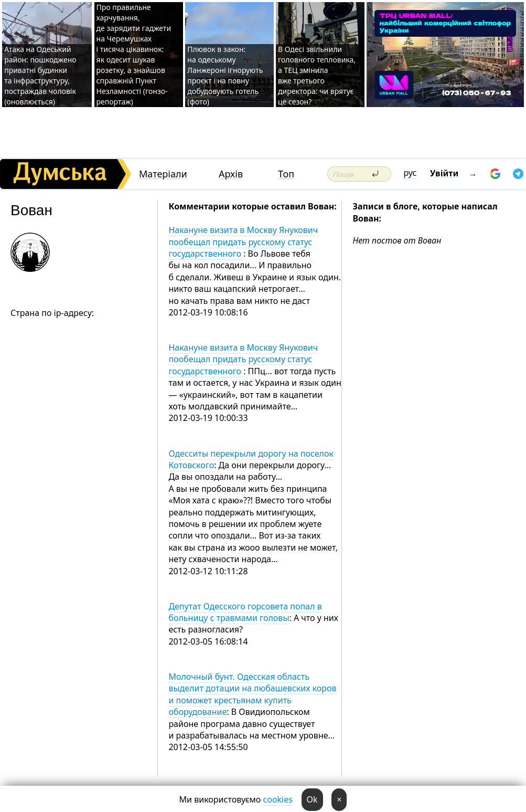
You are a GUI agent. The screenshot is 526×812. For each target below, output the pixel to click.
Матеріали (163, 174)
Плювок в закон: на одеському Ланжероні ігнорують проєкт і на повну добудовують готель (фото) (225, 75)
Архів (231, 174)
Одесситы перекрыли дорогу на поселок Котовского (251, 459)
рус (410, 173)
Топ (286, 174)
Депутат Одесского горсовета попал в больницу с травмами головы (245, 612)
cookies (278, 799)
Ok (312, 799)
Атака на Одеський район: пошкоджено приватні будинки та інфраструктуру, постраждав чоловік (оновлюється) (40, 75)
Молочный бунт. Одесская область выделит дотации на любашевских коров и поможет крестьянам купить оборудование (252, 694)
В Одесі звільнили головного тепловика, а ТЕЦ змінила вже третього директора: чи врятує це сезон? (317, 75)
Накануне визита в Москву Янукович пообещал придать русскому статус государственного (243, 242)
